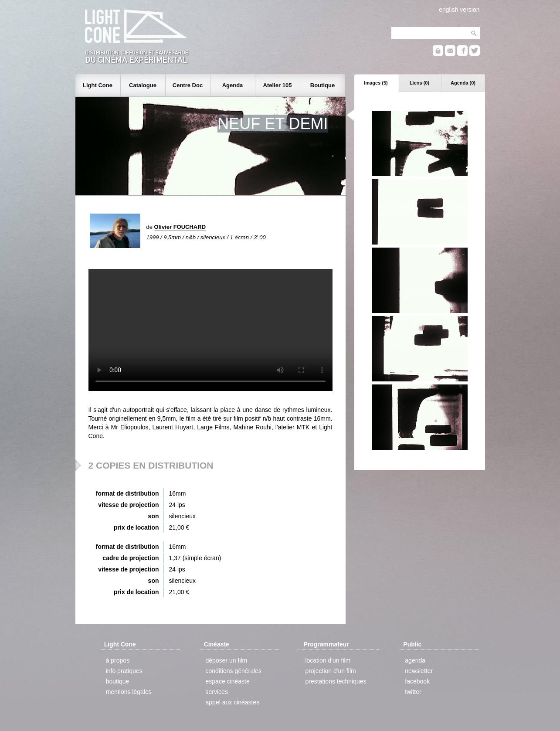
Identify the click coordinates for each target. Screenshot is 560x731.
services (217, 692)
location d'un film (328, 660)
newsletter (419, 671)
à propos (118, 660)
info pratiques (124, 671)
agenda (415, 660)
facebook (417, 681)
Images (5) (376, 83)
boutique (118, 681)
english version (459, 10)
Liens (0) (419, 83)
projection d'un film (330, 671)
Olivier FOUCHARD (180, 227)
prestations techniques (336, 681)
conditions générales (234, 671)
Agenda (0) (463, 83)
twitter (413, 692)
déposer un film (227, 660)
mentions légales (129, 692)
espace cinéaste (228, 681)
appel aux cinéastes (233, 702)
